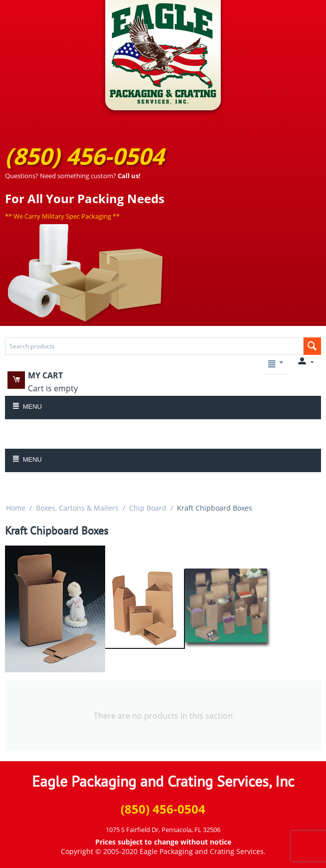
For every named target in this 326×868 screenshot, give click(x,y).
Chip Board (148, 508)
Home (16, 508)
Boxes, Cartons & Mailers (77, 508)
